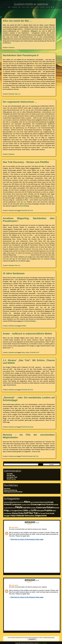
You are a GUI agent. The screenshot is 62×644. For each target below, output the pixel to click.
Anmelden (10, 474)
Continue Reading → (24, 206)
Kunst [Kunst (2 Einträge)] (10, 511)
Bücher (32, 7)
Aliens (23, 352)
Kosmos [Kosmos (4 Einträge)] (57, 508)
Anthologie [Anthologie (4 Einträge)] (50, 502)
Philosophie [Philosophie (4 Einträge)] (40, 511)
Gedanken (11, 47)
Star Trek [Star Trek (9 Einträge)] (33, 513)
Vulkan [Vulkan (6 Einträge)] (13, 516)
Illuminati (30, 427)
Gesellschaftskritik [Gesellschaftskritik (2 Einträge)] (8, 508)
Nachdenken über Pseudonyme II (21, 55)
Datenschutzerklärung (10, 490)
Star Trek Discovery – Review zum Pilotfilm (26, 162)
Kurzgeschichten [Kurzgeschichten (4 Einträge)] (17, 511)
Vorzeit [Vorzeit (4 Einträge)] (52, 513)
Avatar (27, 352)
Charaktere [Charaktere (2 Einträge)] (24, 505)
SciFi (38, 352)
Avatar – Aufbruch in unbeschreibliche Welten (27, 334)
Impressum (7, 488)
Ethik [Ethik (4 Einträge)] (44, 504)
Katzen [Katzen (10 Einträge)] (50, 507)
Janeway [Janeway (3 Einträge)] (33, 508)
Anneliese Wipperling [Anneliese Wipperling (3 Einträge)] (40, 502)
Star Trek (30, 210)
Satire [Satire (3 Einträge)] (54, 511)
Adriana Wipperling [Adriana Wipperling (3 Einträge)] (10, 502)
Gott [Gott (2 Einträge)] (14, 508)
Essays (24, 7)
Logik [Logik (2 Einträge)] (29, 511)
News (10, 7)
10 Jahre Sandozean (14, 273)
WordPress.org (11, 479)
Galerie (28, 7)
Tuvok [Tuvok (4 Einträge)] (47, 513)
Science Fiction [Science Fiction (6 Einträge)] (18, 513)
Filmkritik (24, 210)
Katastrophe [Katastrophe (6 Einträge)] (41, 507)
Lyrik (20, 7)
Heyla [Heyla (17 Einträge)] (19, 507)
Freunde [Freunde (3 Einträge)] (56, 505)
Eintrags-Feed (11, 475)
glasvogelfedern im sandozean (31, 4)
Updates (24, 326)
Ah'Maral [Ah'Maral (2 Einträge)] (18, 502)
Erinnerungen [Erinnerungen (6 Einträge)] (36, 504)
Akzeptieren (32, 639)
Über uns (47, 7)
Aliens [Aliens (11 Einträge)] (27, 502)
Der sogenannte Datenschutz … (20, 102)
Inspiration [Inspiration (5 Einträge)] (27, 508)
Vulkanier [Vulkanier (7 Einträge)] (20, 516)
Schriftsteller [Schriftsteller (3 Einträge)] (8, 513)
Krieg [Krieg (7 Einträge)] (6, 510)
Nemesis (30, 456)
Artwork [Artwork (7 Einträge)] (7, 504)
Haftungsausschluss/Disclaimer (13, 492)
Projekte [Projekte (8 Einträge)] (48, 510)
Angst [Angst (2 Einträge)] (32, 502)
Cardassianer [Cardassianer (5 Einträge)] (16, 504)
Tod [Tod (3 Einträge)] (39, 513)
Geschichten (15, 7)
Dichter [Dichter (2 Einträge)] (29, 505)
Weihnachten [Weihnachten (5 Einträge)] (30, 516)
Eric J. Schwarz (43, 643)
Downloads (42, 7)
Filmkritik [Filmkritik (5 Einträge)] (49, 504)
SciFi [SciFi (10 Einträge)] (26, 513)
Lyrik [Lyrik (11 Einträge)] (33, 510)
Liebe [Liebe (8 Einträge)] (25, 510)
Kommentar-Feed (12, 477)
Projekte (36, 7)
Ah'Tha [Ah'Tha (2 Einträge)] (22, 502)
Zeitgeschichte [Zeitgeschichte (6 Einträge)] (41, 516)
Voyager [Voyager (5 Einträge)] (7, 516)
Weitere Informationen (49, 637)
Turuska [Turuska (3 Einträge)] (43, 513)
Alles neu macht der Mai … (17, 21)
